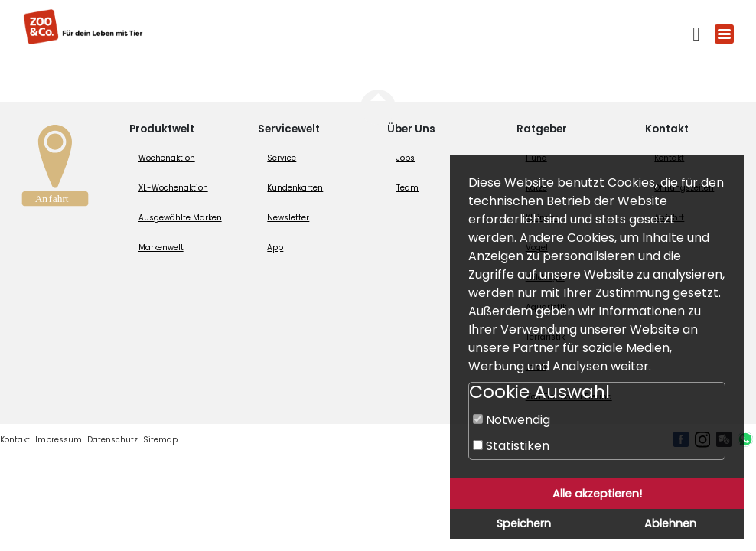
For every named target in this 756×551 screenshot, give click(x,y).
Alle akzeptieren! (597, 494)
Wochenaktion (167, 158)
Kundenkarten (295, 188)
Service (282, 158)
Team (407, 188)
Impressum (59, 440)
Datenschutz (112, 440)
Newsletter (288, 218)
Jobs (406, 158)
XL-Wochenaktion (173, 188)
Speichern (524, 523)
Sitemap (160, 440)
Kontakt (15, 440)
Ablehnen (670, 523)
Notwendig (512, 420)
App (275, 248)
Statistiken (511, 446)
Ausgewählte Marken (180, 218)
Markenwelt (161, 248)
